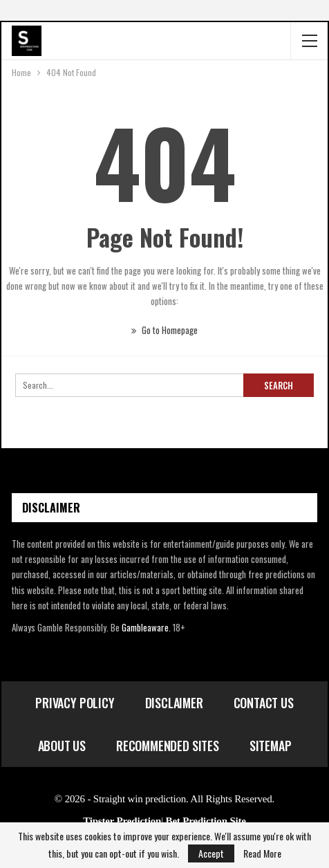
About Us (62, 746)
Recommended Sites (168, 746)
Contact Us (264, 703)
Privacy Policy (75, 703)
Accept (211, 853)
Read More (262, 853)
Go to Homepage (164, 330)
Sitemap (271, 746)
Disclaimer (174, 703)
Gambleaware (145, 627)
